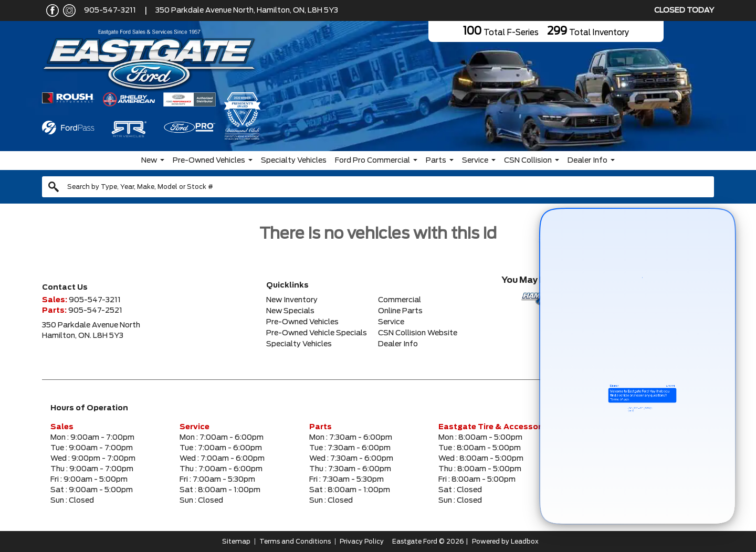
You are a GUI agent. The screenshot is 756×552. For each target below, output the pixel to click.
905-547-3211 (110, 10)
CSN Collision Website (418, 333)
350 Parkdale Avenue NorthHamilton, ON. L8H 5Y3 (91, 331)
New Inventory (292, 300)
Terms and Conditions (295, 542)
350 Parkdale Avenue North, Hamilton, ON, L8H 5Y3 (247, 10)
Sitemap (236, 542)
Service (475, 161)
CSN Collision (528, 161)
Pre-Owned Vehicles (209, 161)
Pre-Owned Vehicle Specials (317, 333)
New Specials (290, 311)
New (149, 161)
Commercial (400, 300)
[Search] (378, 187)
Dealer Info (587, 161)
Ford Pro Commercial (372, 161)
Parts (436, 161)
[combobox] (378, 187)
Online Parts (400, 311)
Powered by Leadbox (505, 542)
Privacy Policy (362, 542)
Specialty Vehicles (294, 161)
